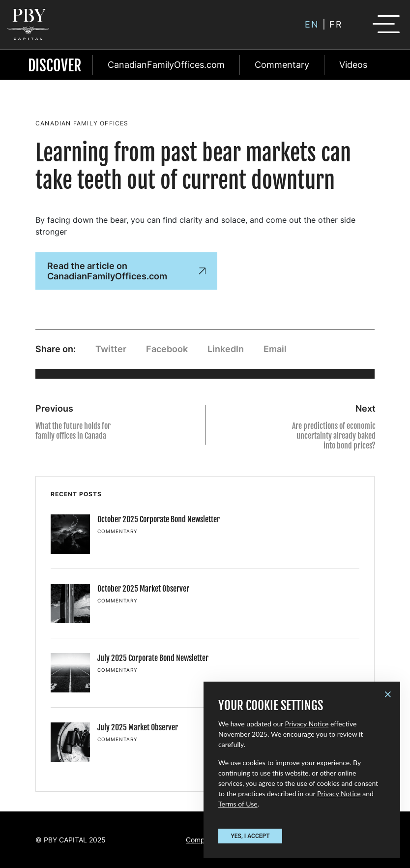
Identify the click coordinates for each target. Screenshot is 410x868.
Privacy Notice (307, 724)
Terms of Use (238, 804)
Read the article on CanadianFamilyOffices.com (126, 271)
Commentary (282, 65)
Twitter (111, 349)
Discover (55, 66)
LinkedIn (226, 349)
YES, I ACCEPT (250, 836)
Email (275, 349)
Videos (353, 65)
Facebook (167, 349)
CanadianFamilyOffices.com (166, 65)
